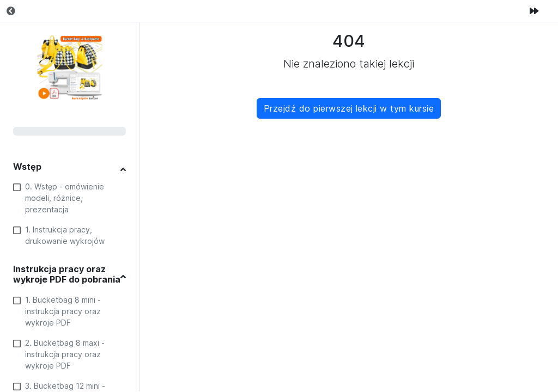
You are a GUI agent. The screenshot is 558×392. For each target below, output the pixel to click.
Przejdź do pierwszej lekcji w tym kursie (349, 108)
